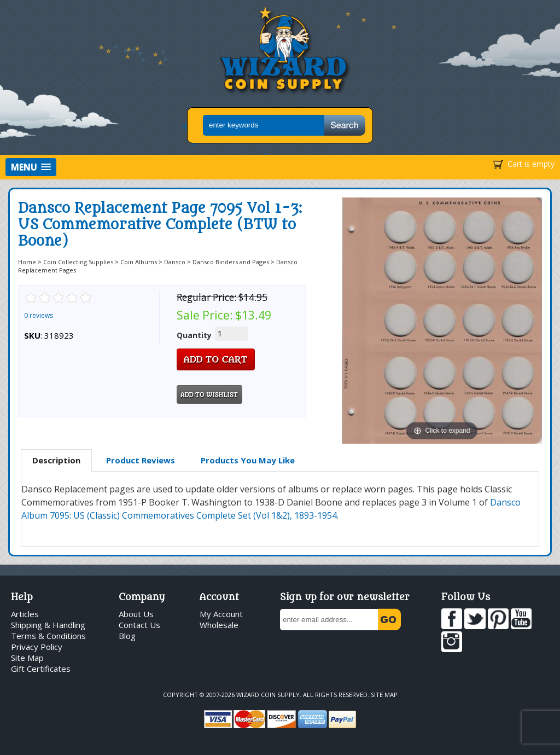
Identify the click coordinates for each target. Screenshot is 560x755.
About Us (136, 614)
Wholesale (219, 625)
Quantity (194, 335)
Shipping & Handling (48, 625)
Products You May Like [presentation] (248, 460)
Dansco (175, 262)
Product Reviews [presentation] (141, 460)
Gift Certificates (41, 669)
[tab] (56, 461)
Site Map (27, 658)
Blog (127, 636)
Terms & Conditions (48, 636)
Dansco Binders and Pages (231, 262)
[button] (31, 167)
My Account (221, 614)
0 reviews (39, 315)
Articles (25, 614)
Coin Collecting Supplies (78, 262)
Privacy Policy (37, 647)
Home (27, 262)
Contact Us (139, 625)
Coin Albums (139, 262)
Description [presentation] (56, 460)
